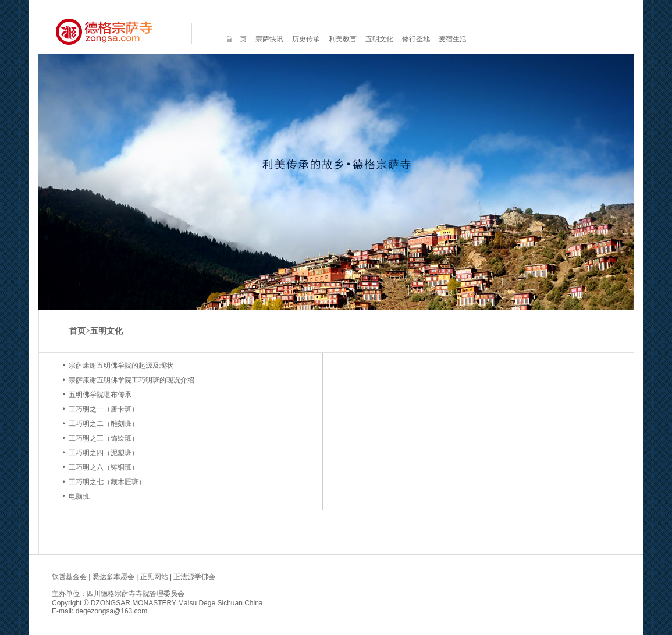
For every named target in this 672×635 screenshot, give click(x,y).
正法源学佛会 (194, 577)
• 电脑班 (76, 496)
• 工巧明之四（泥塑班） (100, 453)
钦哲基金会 (69, 577)
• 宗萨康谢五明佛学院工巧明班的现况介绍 (128, 380)
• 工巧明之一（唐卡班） (100, 409)
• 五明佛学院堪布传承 (97, 395)
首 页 (236, 39)
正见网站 (154, 577)
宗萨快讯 (269, 39)
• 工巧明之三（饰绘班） (100, 438)
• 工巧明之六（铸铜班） (100, 467)
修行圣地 (416, 39)
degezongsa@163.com (112, 611)
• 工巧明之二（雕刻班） (100, 424)
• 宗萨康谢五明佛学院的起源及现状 (118, 366)
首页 (77, 331)
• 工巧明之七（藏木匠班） (104, 482)
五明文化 (379, 39)
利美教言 (343, 39)
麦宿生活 (453, 39)
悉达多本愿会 (113, 577)
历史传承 (306, 39)
